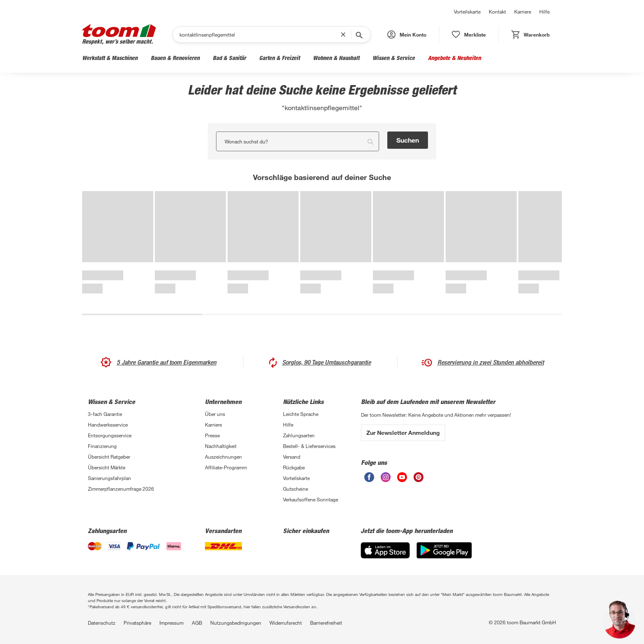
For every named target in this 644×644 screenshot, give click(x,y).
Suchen (408, 140)
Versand (292, 457)
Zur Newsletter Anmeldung (403, 433)
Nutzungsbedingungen (236, 623)
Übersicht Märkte (107, 467)
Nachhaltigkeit (221, 446)
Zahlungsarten (299, 435)
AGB (197, 623)
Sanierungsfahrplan (109, 478)
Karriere (523, 12)
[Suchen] (260, 35)
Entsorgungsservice (110, 435)
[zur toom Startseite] (119, 34)
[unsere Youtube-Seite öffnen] (402, 477)
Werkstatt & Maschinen (110, 58)
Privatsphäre (137, 623)
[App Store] (385, 550)
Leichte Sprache (301, 414)
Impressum (171, 623)
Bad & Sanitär (229, 58)
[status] (469, 35)
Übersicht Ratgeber (109, 457)
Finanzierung (102, 446)
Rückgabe (294, 467)
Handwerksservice (108, 425)
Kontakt (497, 12)
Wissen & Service (394, 58)
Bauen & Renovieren (175, 58)
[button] (407, 35)
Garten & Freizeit (279, 58)
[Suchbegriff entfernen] (345, 35)
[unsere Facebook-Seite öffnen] (369, 477)
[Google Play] (444, 550)
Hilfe (544, 12)
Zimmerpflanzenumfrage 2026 (121, 489)
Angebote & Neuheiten (454, 58)
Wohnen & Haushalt (336, 58)
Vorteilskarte (467, 12)
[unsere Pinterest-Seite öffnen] (419, 477)
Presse (212, 435)
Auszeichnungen (223, 457)
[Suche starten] (359, 35)
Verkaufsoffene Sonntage (310, 499)
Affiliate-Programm (226, 467)
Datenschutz (102, 623)
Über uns (215, 414)
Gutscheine (296, 489)
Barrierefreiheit (326, 623)
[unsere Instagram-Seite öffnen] (386, 477)
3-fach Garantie (105, 414)
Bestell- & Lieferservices (309, 446)
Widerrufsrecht (286, 623)
